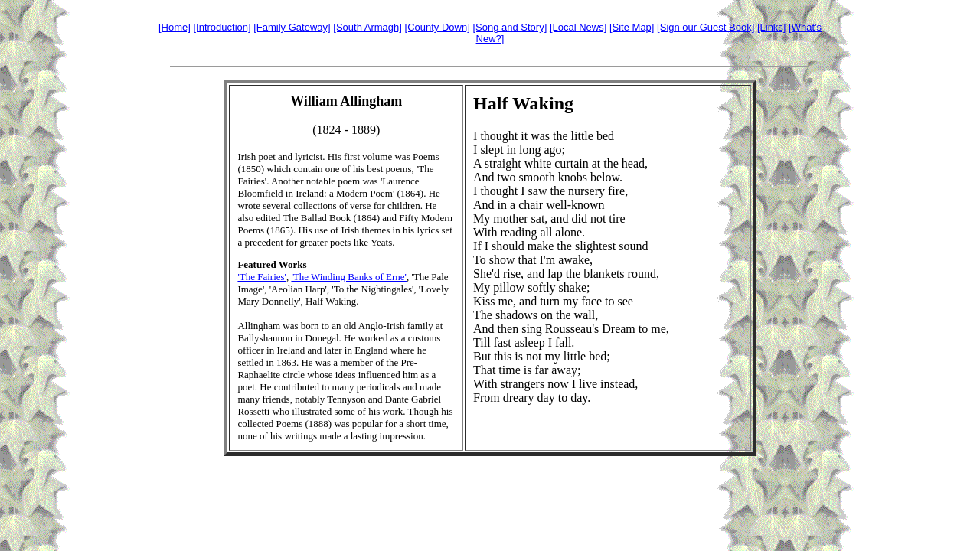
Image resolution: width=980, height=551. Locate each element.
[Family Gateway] (292, 27)
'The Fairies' (262, 277)
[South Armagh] (367, 27)
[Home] (175, 27)
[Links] (772, 27)
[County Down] (438, 27)
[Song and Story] (510, 27)
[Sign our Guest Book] (706, 27)
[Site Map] (632, 27)
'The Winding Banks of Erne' (349, 277)
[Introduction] (222, 27)
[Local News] (578, 27)
